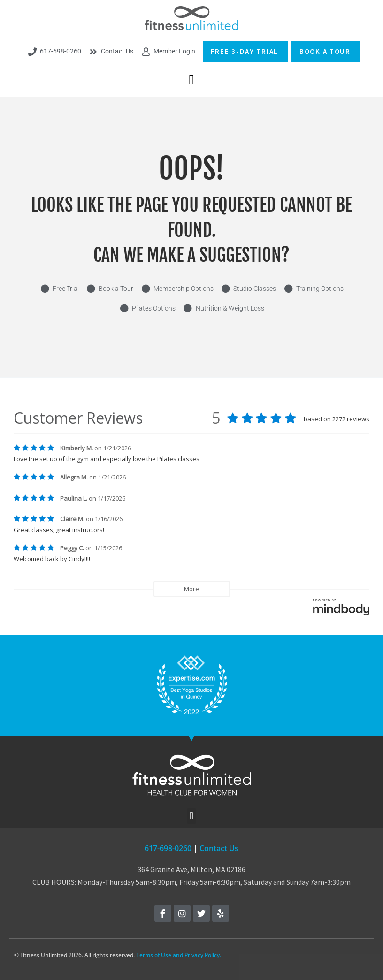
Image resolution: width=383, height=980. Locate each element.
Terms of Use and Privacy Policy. (179, 955)
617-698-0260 (168, 848)
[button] (191, 80)
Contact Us (219, 848)
